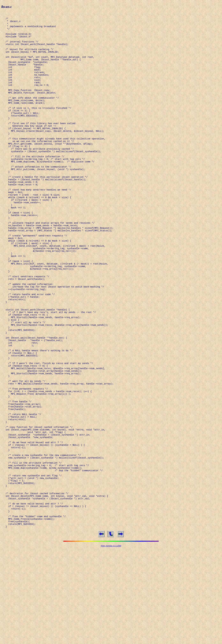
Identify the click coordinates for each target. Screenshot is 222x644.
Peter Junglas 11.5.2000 (111, 641)
